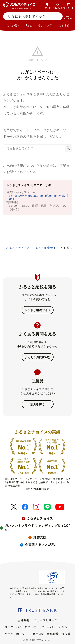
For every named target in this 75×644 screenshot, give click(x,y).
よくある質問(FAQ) (37, 357)
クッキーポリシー (16, 634)
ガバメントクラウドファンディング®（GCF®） (38, 528)
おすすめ (64, 26)
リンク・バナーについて (21, 627)
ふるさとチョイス (40, 518)
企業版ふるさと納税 (40, 545)
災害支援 (40, 537)
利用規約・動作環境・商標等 (51, 634)
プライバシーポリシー (56, 627)
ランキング (45, 26)
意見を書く (37, 404)
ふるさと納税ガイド (37, 310)
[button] (68, 17)
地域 (29, 26)
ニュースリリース (46, 620)
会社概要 (23, 620)
